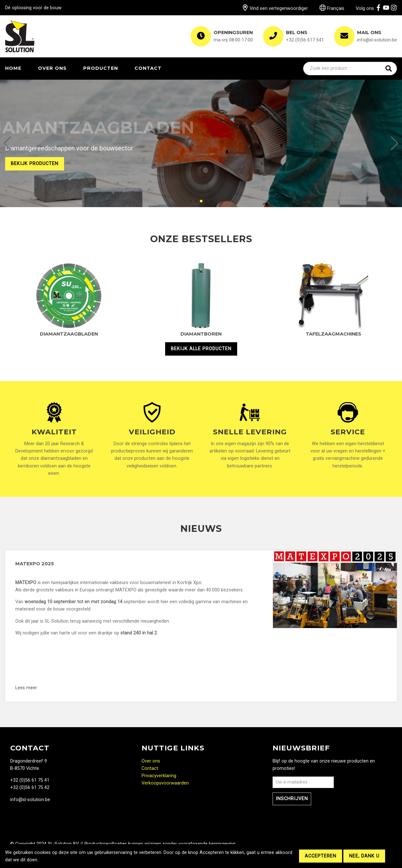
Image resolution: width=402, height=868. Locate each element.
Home (13, 68)
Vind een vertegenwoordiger (275, 8)
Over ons (52, 68)
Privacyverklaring (159, 776)
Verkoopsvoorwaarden (165, 783)
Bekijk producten (35, 164)
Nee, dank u (364, 856)
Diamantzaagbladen (69, 334)
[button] (7, 143)
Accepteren (321, 856)
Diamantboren (201, 334)
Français (332, 8)
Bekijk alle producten (201, 349)
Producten (101, 68)
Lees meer (75, 688)
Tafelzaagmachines (333, 334)
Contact (148, 68)
